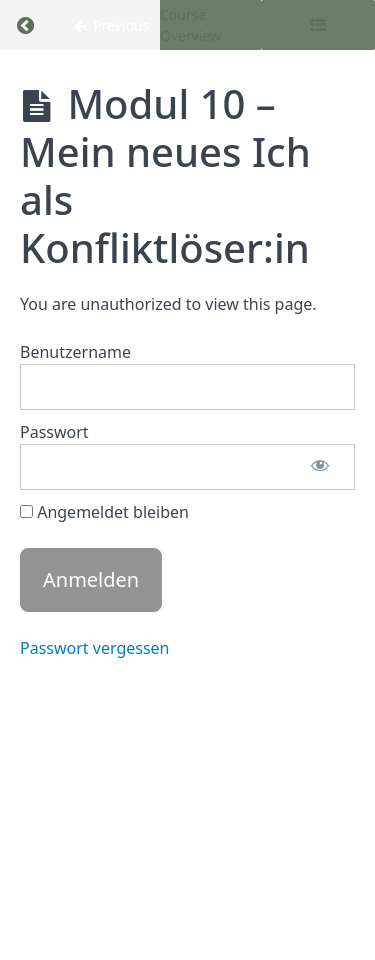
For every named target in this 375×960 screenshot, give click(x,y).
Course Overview (190, 25)
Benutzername (75, 352)
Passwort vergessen (95, 648)
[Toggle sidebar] (318, 25)
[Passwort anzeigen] (320, 467)
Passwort (54, 432)
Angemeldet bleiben (104, 512)
